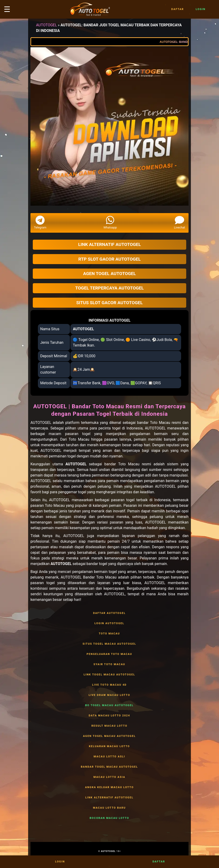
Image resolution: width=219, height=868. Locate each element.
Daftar (178, 9)
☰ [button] (7, 9)
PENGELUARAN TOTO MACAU (109, 654)
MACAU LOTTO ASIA (109, 777)
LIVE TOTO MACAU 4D (109, 685)
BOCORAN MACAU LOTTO (109, 818)
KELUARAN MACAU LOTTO (109, 746)
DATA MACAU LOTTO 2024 (109, 716)
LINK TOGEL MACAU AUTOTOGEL (109, 675)
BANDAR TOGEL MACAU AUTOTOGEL (109, 767)
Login (201, 9)
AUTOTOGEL (46, 25)
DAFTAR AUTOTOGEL (109, 613)
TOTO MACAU (109, 634)
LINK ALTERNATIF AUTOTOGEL (109, 798)
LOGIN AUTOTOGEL (109, 623)
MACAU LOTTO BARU (109, 808)
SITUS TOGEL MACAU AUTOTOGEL (109, 644)
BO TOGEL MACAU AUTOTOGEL (109, 705)
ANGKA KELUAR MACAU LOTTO (109, 787)
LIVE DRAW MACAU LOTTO (109, 695)
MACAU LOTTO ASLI (109, 757)
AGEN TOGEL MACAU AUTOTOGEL (109, 736)
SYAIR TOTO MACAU (109, 664)
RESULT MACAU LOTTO (109, 726)
